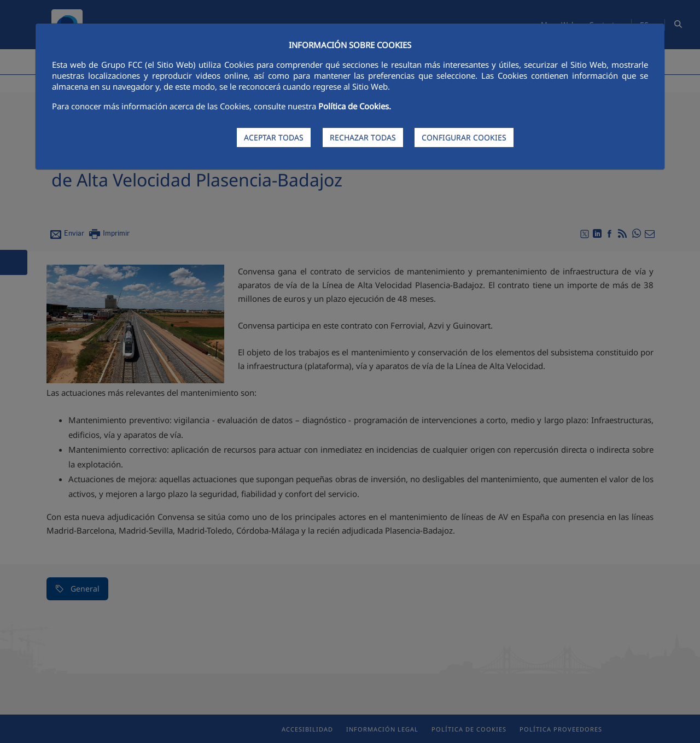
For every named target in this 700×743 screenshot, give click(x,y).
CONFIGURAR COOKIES (464, 138)
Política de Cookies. (355, 106)
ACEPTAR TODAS (274, 138)
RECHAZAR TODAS (363, 138)
